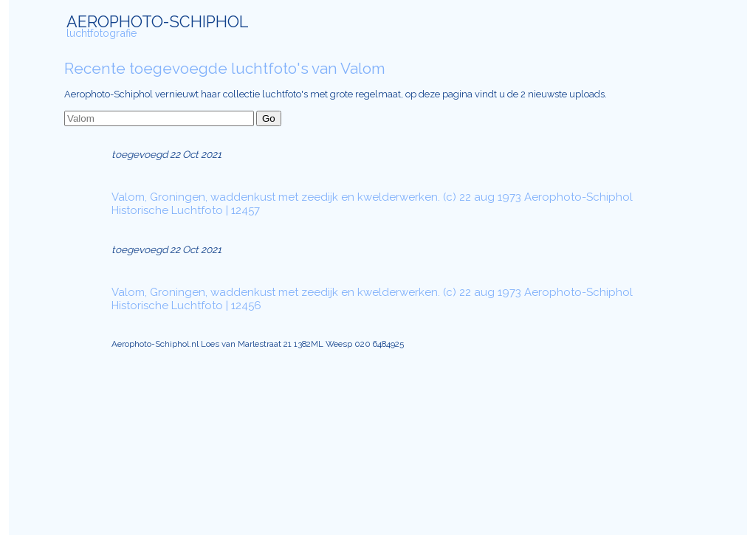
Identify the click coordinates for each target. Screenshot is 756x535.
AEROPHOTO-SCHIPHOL (157, 22)
